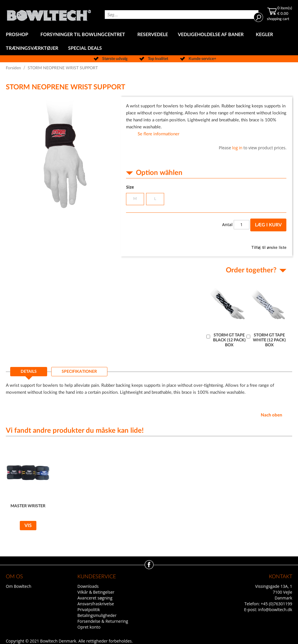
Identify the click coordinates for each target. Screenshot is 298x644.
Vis (28, 526)
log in (237, 148)
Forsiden (13, 68)
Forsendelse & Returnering (103, 621)
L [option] (155, 199)
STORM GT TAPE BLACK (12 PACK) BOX (229, 340)
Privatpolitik (89, 610)
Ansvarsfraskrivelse (96, 604)
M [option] (135, 199)
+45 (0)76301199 (276, 604)
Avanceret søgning (95, 598)
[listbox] (206, 200)
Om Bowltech (18, 586)
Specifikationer (79, 372)
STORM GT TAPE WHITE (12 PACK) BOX (269, 340)
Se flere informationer (158, 134)
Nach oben (271, 415)
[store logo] (49, 14)
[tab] (29, 373)
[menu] (149, 42)
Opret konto (89, 627)
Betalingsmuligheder (97, 615)
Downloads (88, 586)
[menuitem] (18, 35)
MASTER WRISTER (28, 506)
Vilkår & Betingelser (96, 592)
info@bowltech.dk (275, 610)
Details (29, 372)
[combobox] (182, 15)
